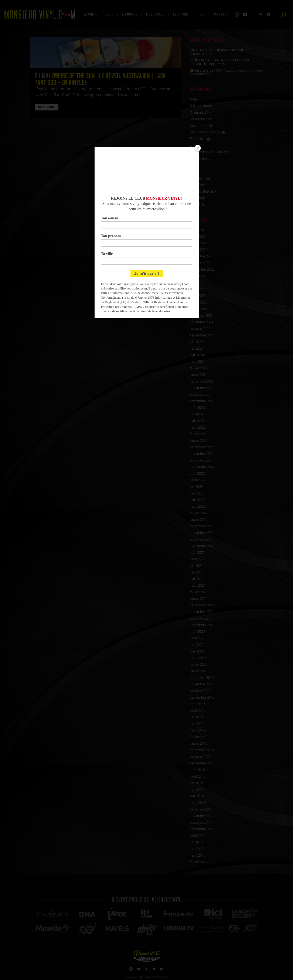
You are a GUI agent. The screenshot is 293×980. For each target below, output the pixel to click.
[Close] (198, 148)
